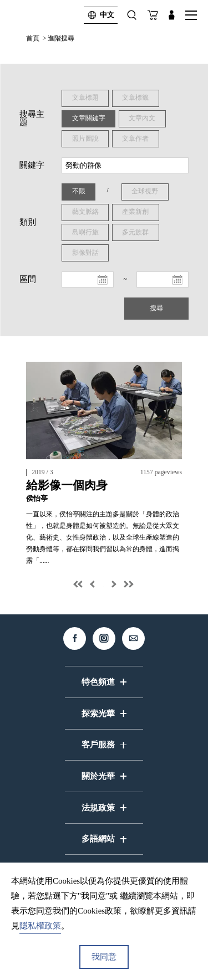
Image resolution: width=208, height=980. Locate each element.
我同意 (104, 957)
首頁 (33, 39)
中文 (99, 15)
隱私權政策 (40, 926)
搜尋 (156, 309)
